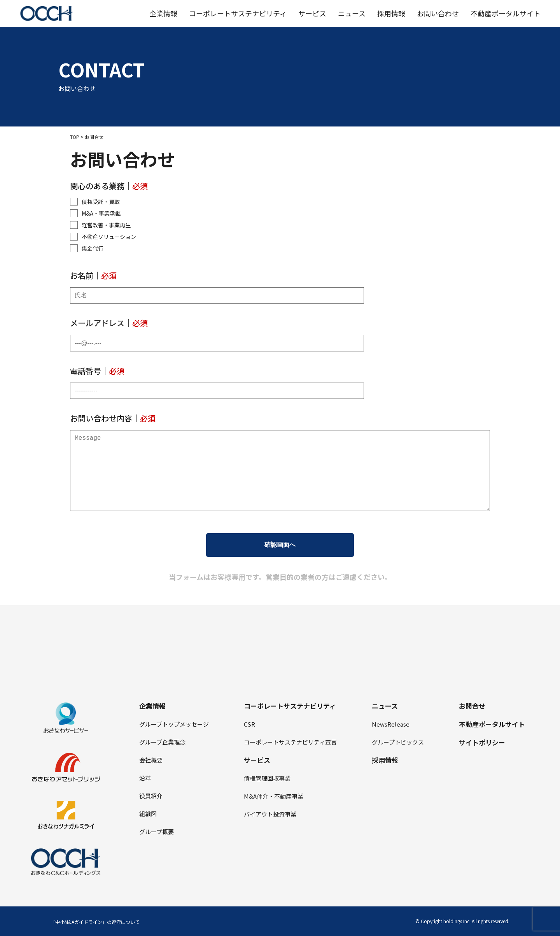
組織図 (148, 814)
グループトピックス (398, 742)
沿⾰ (145, 778)
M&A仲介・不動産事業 (274, 796)
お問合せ (472, 706)
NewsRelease (391, 724)
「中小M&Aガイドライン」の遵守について (95, 922)
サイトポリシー (482, 742)
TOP (75, 137)
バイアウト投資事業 (270, 814)
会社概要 (151, 760)
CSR (249, 724)
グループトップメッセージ (174, 724)
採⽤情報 (385, 760)
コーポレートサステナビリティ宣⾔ (290, 742)
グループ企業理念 (162, 742)
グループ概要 (157, 832)
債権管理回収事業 (267, 778)
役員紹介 (151, 796)
